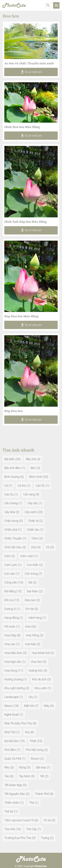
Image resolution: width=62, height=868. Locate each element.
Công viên (11, 582)
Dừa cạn (30, 600)
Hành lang (35, 618)
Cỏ (48, 547)
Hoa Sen (36, 662)
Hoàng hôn (36, 670)
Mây (47, 706)
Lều (31, 697)
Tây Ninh (25, 776)
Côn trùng (31, 574)
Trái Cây (31, 829)
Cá (6, 486)
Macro (8, 706)
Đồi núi (9, 600)
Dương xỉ (10, 609)
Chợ (34, 547)
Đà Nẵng (10, 591)
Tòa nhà (10, 829)
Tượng (45, 838)
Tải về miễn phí (31, 72)
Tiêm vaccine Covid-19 (19, 820)
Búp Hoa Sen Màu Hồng (21, 316)
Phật (33, 741)
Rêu (7, 767)
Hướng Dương (13, 679)
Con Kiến (33, 565)
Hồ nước (10, 626)
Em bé (30, 609)
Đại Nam (33, 591)
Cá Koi (22, 486)
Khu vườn (41, 688)
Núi (27, 732)
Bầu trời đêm (13, 468)
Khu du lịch (39, 679)
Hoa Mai (30, 644)
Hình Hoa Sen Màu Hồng (22, 127)
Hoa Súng (11, 670)
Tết (42, 776)
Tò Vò (47, 820)
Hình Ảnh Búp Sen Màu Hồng (25, 222)
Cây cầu (32, 503)
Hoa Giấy (10, 635)
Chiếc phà (11, 530)
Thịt (32, 803)
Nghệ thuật (11, 715)
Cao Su (9, 494)
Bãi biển (9, 459)
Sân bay (41, 767)
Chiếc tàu (33, 530)
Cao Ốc (40, 486)
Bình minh (36, 477)
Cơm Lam (11, 565)
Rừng (22, 767)
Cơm (7, 556)
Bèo (33, 468)
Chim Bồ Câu (13, 547)
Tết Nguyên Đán (15, 794)
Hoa (28, 626)
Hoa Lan (10, 644)
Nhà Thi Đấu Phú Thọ (18, 723)
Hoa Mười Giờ (41, 653)
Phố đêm (10, 750)
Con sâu (10, 574)
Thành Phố (42, 794)
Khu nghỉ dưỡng (15, 688)
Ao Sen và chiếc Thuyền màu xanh (29, 63)
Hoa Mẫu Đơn (13, 653)
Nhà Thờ (10, 732)
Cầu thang (11, 503)
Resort (35, 759)
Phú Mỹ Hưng (35, 750)
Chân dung (11, 521)
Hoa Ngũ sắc (13, 662)
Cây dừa (10, 512)
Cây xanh (31, 512)
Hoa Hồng (32, 635)
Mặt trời (29, 706)
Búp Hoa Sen (14, 411)
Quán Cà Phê (13, 759)
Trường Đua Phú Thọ (18, 838)
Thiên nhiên (12, 803)
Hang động (11, 618)
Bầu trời (31, 459)
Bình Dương (12, 477)
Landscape (11, 697)
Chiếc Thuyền (13, 538)
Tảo (7, 776)
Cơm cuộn (27, 556)
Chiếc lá (33, 521)
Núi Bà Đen (11, 741)
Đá (30, 582)
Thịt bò (9, 811)
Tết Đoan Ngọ (13, 785)
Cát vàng (29, 494)
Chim (35, 538)
